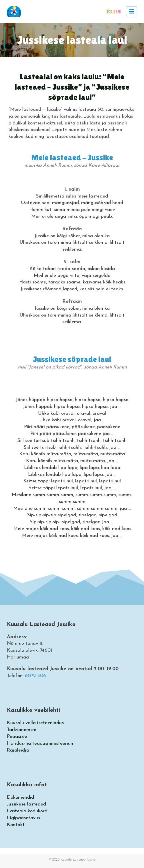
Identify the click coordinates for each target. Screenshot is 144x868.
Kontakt (16, 825)
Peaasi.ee (17, 737)
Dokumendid (20, 797)
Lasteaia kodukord (27, 811)
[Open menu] (132, 11)
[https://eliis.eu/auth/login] (113, 11)
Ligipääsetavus (23, 818)
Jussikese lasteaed (26, 804)
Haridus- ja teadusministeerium (41, 743)
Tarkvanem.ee (22, 730)
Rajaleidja (18, 750)
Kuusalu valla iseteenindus (35, 723)
